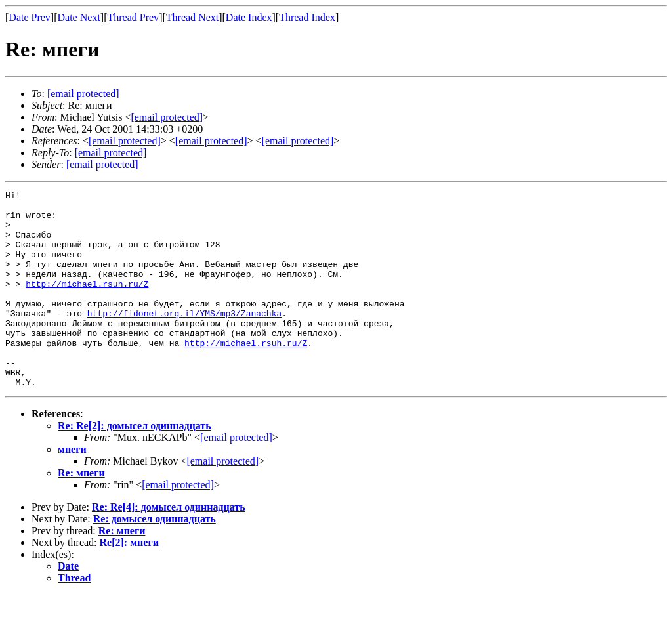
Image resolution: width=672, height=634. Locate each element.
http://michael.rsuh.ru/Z (87, 303)
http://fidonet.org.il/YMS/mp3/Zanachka (184, 339)
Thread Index (307, 17)
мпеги (72, 489)
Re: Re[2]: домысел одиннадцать (135, 465)
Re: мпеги (81, 512)
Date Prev (30, 17)
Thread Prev (133, 17)
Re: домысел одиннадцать (155, 558)
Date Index (249, 17)
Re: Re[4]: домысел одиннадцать (169, 546)
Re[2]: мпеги (129, 582)
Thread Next (192, 17)
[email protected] (236, 477)
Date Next (79, 17)
